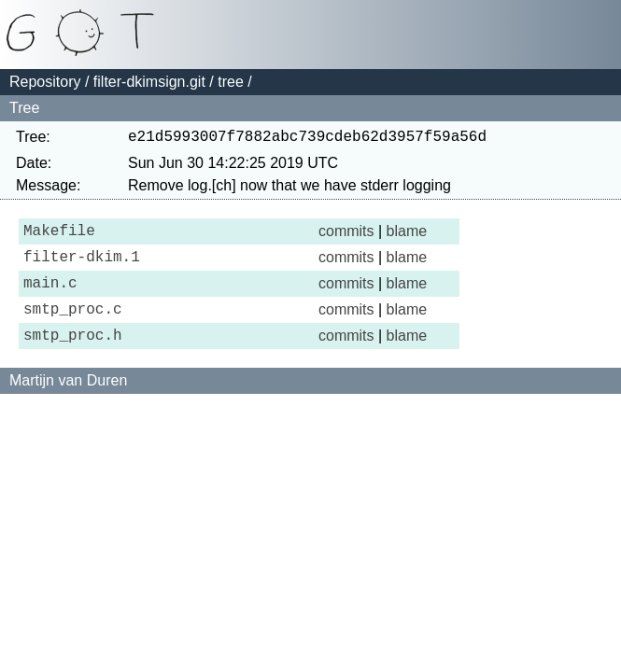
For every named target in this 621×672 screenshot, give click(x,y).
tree (231, 82)
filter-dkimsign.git (149, 82)
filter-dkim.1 (82, 267)
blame (407, 237)
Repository (45, 82)
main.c (50, 297)
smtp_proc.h (73, 357)
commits (346, 237)
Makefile (59, 237)
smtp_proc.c (73, 327)
